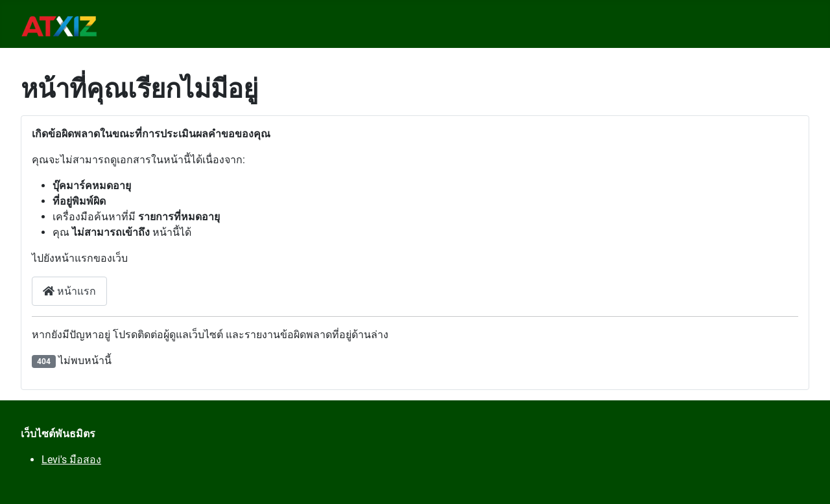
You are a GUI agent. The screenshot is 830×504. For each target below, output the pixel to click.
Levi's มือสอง (71, 460)
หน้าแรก (69, 291)
